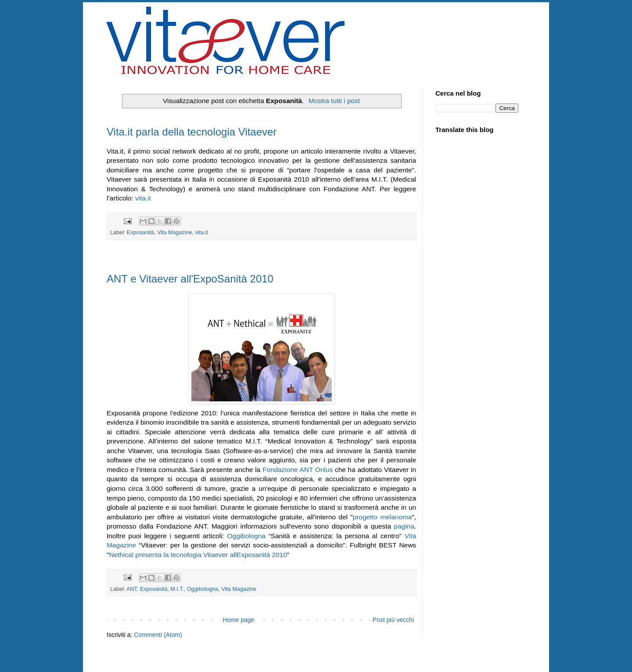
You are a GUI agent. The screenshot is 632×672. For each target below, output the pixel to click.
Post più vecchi (393, 620)
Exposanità (140, 232)
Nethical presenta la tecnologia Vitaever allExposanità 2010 (198, 555)
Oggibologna (246, 536)
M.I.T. (177, 589)
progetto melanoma (382, 517)
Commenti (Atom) (158, 635)
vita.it (143, 198)
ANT (132, 589)
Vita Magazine (175, 232)
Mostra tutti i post (334, 101)
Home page (238, 620)
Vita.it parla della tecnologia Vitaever (192, 132)
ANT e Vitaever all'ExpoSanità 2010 (190, 279)
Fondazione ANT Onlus (298, 470)
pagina (404, 526)
